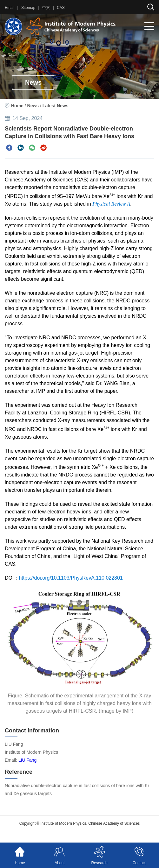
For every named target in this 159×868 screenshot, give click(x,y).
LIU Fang (28, 760)
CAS (61, 8)
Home (17, 106)
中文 (46, 8)
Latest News (56, 106)
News (33, 106)
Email (10, 8)
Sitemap (28, 8)
